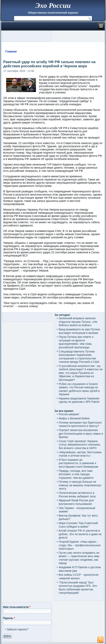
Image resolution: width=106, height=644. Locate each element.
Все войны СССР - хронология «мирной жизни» (78, 577)
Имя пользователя (17, 607)
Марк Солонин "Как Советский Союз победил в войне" (78, 525)
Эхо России (53, 6)
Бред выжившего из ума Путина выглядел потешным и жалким (79, 331)
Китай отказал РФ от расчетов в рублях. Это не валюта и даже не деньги (80, 534)
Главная (11, 51)
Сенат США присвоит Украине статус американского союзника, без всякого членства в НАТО (80, 445)
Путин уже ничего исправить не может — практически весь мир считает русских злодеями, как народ (79, 558)
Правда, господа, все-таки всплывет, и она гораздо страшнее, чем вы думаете (76, 474)
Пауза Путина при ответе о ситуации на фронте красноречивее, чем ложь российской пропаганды (76, 342)
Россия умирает (69, 414)
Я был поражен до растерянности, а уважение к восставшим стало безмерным (78, 463)
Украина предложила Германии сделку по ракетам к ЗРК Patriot (79, 400)
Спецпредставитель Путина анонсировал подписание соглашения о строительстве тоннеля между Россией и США (79, 357)
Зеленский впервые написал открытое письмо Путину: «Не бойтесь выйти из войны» (78, 322)
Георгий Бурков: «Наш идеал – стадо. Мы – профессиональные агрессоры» (80, 545)
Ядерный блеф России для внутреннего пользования (76, 502)
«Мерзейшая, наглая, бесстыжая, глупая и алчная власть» (80, 454)
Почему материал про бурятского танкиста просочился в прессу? (80, 424)
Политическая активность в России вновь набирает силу (77, 495)
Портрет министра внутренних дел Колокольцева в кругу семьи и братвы (81, 434)
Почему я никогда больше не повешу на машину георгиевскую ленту (80, 485)
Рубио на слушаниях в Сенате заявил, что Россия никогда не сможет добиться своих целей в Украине (79, 389)
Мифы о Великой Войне (74, 418)
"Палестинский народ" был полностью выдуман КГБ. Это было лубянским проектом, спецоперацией (78, 588)
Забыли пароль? (18, 629)
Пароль (9, 618)
